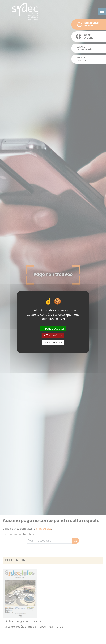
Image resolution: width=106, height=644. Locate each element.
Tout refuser (53, 336)
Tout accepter (53, 329)
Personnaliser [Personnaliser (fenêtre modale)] (53, 342)
